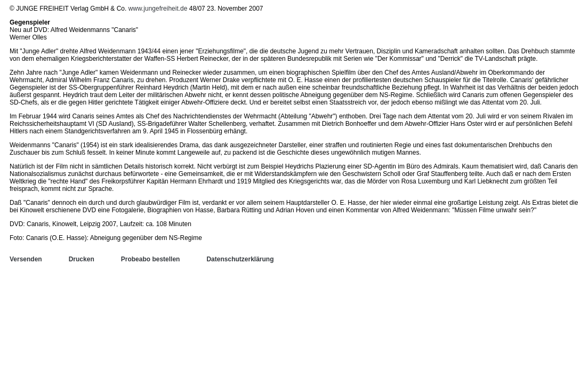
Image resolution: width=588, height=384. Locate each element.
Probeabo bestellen (151, 259)
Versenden (26, 259)
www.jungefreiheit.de (158, 9)
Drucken (82, 259)
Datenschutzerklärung (240, 259)
